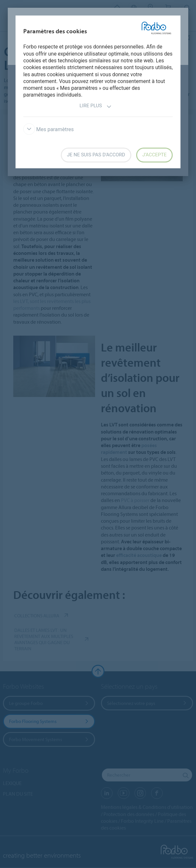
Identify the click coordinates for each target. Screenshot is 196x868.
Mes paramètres (49, 129)
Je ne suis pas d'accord (96, 155)
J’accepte (154, 155)
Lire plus (96, 106)
